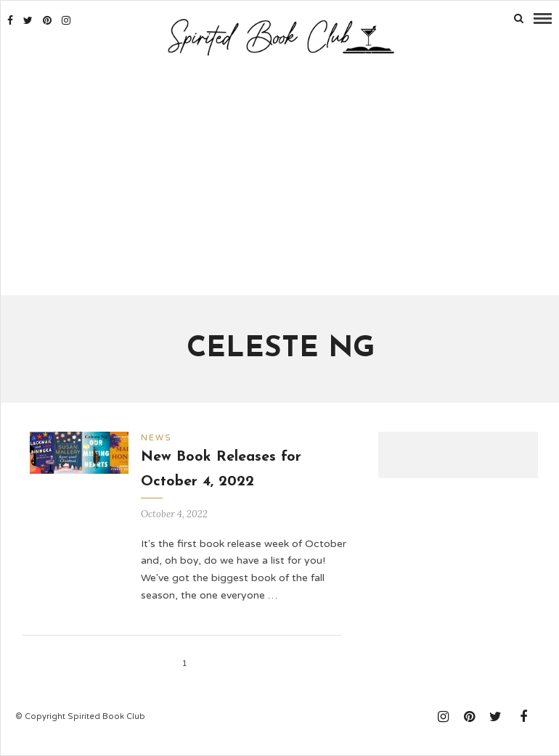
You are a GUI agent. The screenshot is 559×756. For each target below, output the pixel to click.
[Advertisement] (280, 178)
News (156, 438)
